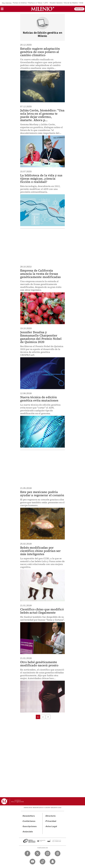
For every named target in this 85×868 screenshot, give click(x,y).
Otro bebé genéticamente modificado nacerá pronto (39, 664)
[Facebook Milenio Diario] (27, 853)
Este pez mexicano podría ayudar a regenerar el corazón (42, 494)
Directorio (51, 816)
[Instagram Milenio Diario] (48, 853)
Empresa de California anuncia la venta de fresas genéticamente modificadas (40, 274)
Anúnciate (28, 832)
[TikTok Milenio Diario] (43, 862)
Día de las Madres (71, 3)
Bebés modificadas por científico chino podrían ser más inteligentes (40, 551)
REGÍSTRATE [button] (79, 9)
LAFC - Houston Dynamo (53, 3)
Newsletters (29, 816)
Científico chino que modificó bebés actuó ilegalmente (42, 611)
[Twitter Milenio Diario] (37, 853)
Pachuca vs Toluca (35, 3)
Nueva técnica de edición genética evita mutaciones (39, 399)
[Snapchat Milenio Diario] (53, 862)
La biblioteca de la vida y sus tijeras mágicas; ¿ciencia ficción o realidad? (41, 179)
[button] (2, 10)
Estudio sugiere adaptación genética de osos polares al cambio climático (40, 52)
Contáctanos (29, 821)
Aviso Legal (51, 826)
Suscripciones (30, 826)
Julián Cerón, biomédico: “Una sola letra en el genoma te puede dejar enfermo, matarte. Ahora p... (42, 115)
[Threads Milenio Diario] (58, 853)
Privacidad (51, 821)
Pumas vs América (20, 3)
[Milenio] (43, 9)
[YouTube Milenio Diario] (32, 862)
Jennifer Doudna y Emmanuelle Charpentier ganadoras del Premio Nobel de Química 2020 (41, 337)
